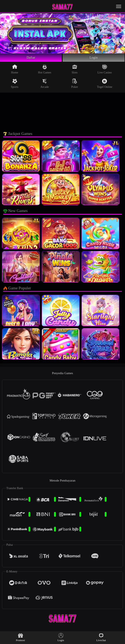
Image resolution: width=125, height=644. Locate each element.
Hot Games (45, 70)
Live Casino (105, 70)
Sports (15, 85)
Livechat (101, 637)
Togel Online (105, 85)
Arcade (45, 85)
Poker (75, 85)
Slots (75, 70)
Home (15, 70)
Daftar (31, 58)
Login (94, 58)
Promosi (20, 637)
